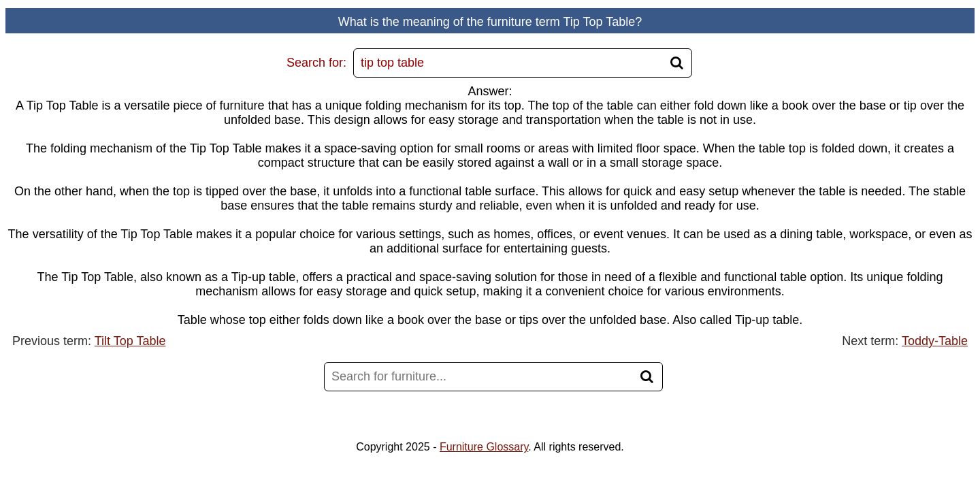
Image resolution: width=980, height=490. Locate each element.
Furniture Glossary (484, 447)
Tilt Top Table (130, 341)
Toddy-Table (935, 341)
